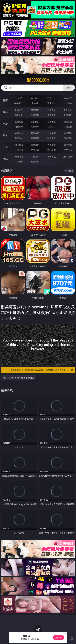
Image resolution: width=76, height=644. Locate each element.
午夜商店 (35, 156)
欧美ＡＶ (52, 110)
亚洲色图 (35, 133)
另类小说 (35, 150)
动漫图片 (68, 133)
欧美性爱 (68, 122)
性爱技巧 (68, 150)
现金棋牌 (52, 103)
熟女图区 (52, 138)
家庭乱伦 (35, 145)
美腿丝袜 (19, 138)
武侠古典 (68, 145)
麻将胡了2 (19, 103)
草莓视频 (52, 156)
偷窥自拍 (19, 133)
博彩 (5, 100)
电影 (5, 124)
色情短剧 (35, 161)
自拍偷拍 (35, 110)
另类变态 (68, 127)
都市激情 (19, 145)
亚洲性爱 (19, 122)
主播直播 (52, 115)
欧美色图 (52, 133)
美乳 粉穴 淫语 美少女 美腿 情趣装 (19, 378)
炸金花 (35, 103)
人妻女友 (52, 145)
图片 (5, 135)
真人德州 (35, 98)
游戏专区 (68, 98)
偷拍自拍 (35, 122)
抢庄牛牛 (68, 103)
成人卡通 (52, 122)
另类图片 (68, 138)
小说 (5, 147)
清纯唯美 (35, 138)
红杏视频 (19, 161)
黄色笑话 (52, 150)
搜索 (69, 88)
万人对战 (52, 98)
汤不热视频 (68, 156)
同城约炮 (19, 156)
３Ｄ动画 (68, 110)
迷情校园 (19, 150)
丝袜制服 (35, 115)
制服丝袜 (19, 127)
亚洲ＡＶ (19, 110)
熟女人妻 (19, 115)
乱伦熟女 (52, 127)
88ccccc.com (38, 80)
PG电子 (19, 98)
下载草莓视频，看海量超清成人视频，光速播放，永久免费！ (42, 370)
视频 (5, 112)
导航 (5, 159)
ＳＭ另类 (68, 115)
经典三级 (35, 127)
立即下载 (58, 638)
